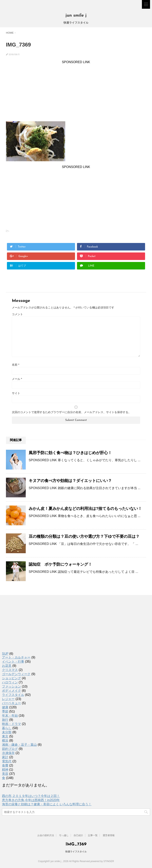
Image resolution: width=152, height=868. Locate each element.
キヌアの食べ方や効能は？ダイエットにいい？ (70, 481)
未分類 (7, 732)
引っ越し (64, 835)
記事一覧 (93, 835)
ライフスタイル (13, 695)
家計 (5, 757)
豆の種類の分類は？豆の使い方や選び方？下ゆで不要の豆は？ (84, 536)
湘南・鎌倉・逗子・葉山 (19, 745)
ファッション (11, 686)
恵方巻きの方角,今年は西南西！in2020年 (31, 800)
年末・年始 (10, 716)
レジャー (8, 699)
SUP (5, 654)
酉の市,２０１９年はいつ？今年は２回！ (31, 796)
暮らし (7, 728)
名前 (16, 365)
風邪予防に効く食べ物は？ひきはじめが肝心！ (70, 453)
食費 (5, 765)
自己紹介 (78, 835)
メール (17, 379)
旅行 (5, 720)
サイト (16, 393)
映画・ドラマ (11, 724)
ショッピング (11, 678)
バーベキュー (11, 703)
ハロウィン (10, 682)
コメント (17, 314)
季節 (5, 711)
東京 (5, 736)
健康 (5, 707)
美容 (5, 774)
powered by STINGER (102, 861)
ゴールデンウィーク (16, 674)
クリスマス (10, 670)
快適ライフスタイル (76, 852)
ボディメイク (11, 691)
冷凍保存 (8, 753)
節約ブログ (10, 749)
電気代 (7, 761)
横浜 (5, 740)
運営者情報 (109, 835)
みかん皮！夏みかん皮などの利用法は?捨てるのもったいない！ (85, 508)
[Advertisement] (76, 92)
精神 (5, 770)
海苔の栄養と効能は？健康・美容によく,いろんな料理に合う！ (47, 804)
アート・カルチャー (16, 657)
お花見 (7, 666)
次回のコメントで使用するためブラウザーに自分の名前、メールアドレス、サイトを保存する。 (71, 412)
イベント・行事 (13, 662)
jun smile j (76, 16)
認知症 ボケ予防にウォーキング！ (60, 564)
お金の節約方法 (46, 835)
